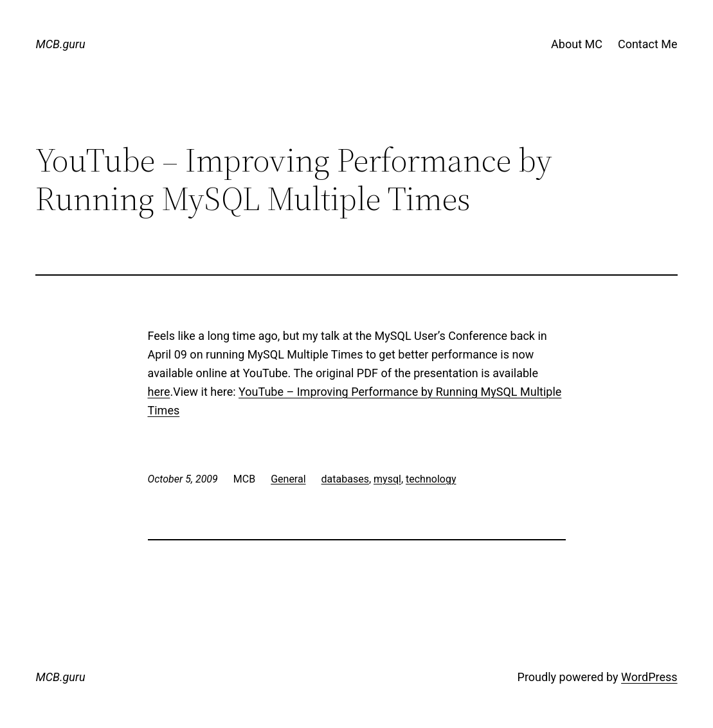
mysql (387, 479)
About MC (577, 44)
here (159, 392)
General (288, 479)
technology (431, 479)
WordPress (649, 677)
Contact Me (648, 44)
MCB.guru (60, 44)
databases (345, 479)
